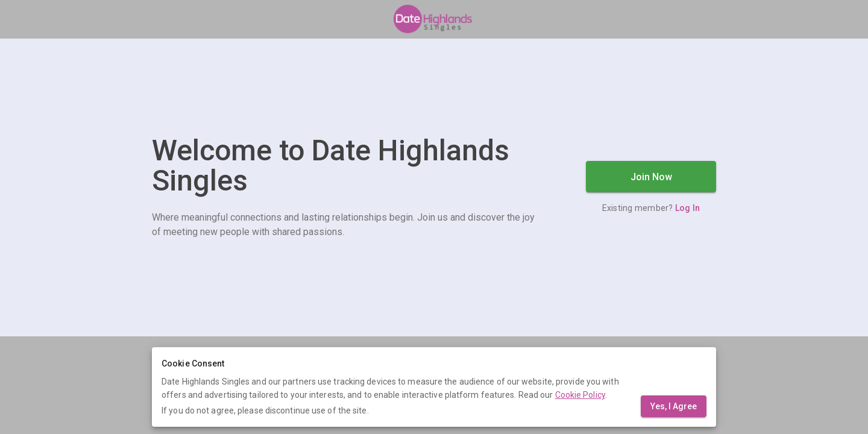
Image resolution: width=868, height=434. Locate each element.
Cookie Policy (580, 395)
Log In (688, 208)
